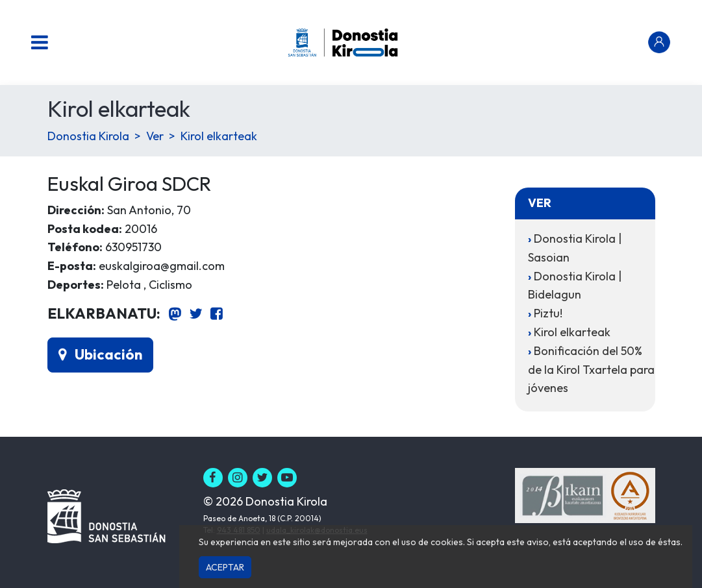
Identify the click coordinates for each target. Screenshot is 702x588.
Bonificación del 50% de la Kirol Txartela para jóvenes (591, 370)
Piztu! (548, 313)
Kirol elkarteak (219, 136)
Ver (155, 136)
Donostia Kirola (88, 136)
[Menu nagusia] (40, 42)
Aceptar (225, 567)
